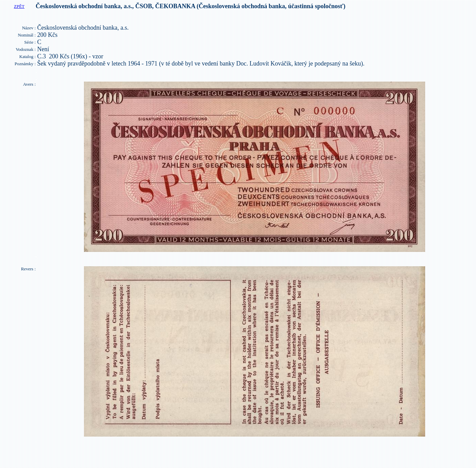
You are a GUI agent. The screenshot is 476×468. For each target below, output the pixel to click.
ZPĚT (19, 6)
